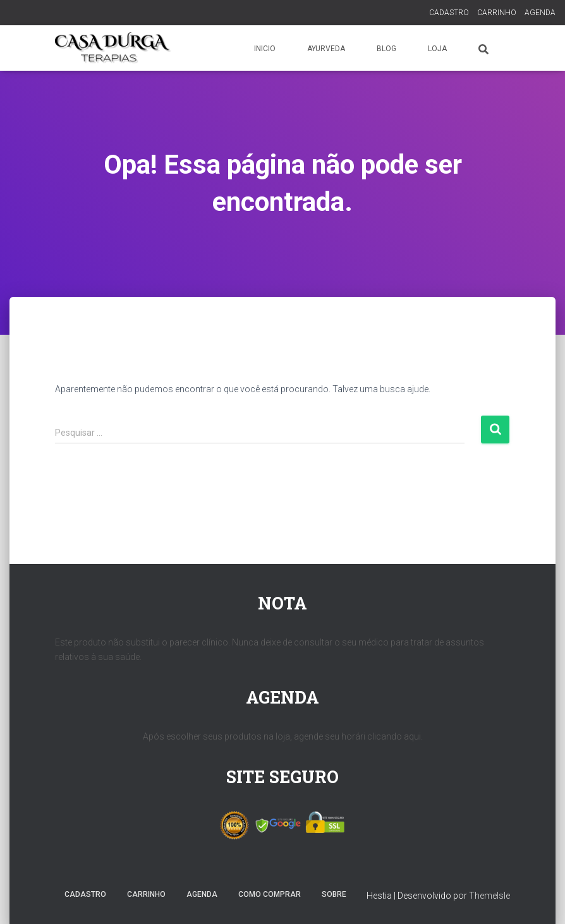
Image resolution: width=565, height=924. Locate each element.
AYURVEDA (326, 49)
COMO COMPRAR (270, 894)
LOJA (437, 49)
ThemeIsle (489, 896)
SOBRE (334, 894)
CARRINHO (497, 13)
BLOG (386, 49)
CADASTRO (449, 13)
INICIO (265, 49)
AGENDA (540, 13)
